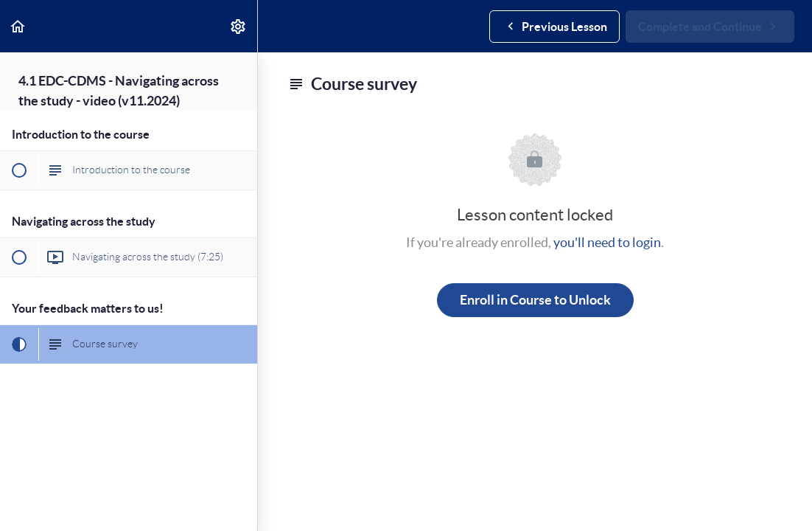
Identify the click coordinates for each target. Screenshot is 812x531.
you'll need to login (607, 242)
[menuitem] (239, 26)
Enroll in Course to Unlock (535, 300)
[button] (18, 26)
